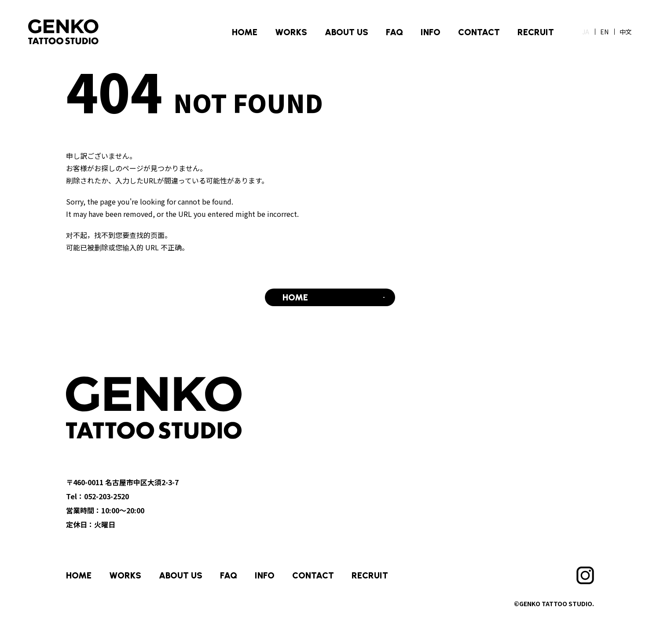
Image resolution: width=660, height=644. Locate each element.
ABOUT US (346, 32)
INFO (431, 32)
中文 (626, 32)
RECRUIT (536, 32)
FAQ (394, 32)
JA (586, 32)
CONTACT (479, 32)
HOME (245, 32)
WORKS (291, 32)
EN (604, 32)
